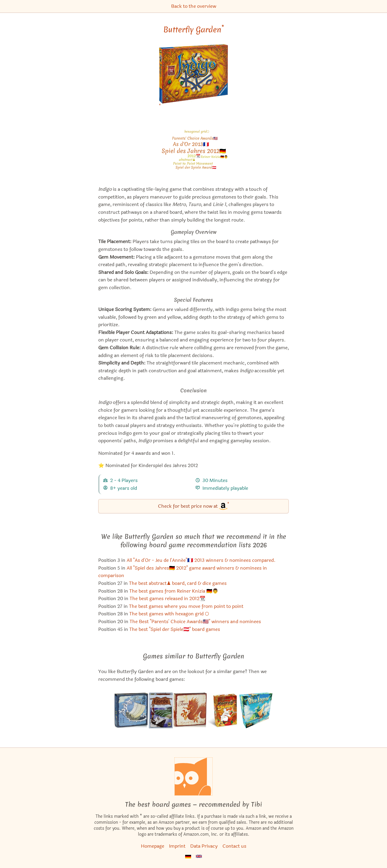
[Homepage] (193, 777)
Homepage (153, 846)
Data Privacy (204, 846)
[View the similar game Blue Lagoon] (256, 710)
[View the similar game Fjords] (161, 710)
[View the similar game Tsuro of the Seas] (131, 710)
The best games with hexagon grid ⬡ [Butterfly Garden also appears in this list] (169, 614)
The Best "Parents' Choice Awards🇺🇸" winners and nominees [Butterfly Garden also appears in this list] (195, 621)
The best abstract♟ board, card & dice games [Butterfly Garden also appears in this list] (178, 583)
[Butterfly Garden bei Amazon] (194, 78)
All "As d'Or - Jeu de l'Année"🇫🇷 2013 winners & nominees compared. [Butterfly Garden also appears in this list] (201, 560)
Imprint (177, 846)
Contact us (234, 846)
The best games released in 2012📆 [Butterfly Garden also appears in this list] (168, 598)
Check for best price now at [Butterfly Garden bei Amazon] (194, 506)
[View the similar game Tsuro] (190, 710)
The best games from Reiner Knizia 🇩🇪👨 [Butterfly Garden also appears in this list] (174, 591)
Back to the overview (194, 6)
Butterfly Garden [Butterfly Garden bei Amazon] (194, 30)
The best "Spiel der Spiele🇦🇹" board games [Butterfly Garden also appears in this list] (175, 629)
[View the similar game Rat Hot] (223, 710)
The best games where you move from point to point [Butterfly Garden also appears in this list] (186, 606)
